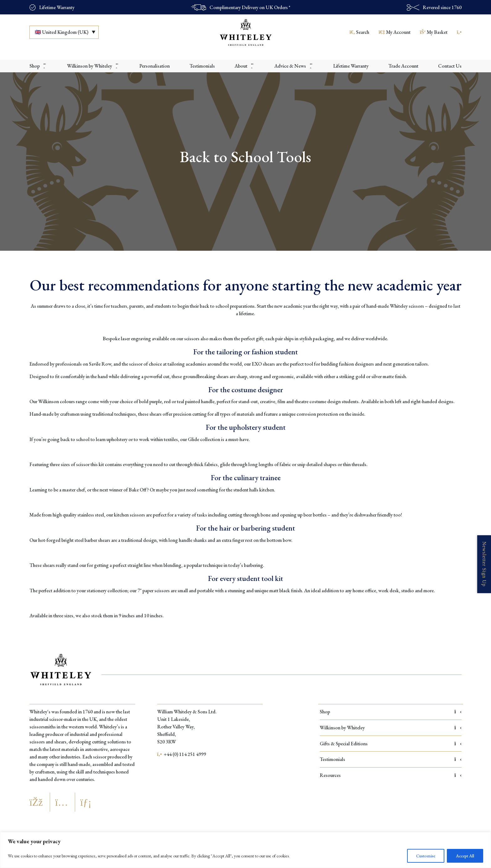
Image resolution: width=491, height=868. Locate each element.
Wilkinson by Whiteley (391, 728)
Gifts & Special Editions (391, 744)
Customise (426, 856)
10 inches (153, 616)
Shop (391, 712)
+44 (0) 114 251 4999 (182, 754)
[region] (246, 850)
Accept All (465, 856)
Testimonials (391, 759)
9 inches (127, 616)
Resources (391, 775)
